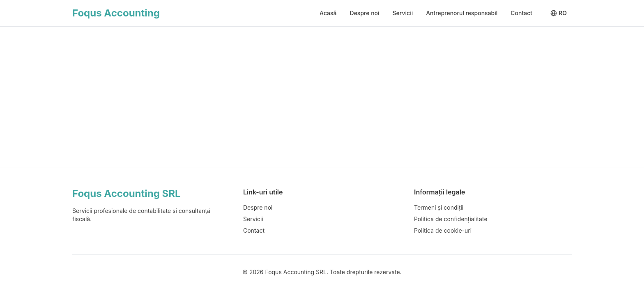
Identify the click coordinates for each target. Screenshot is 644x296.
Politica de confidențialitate (451, 219)
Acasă (328, 13)
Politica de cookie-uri (443, 230)
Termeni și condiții (439, 207)
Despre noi (365, 13)
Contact (521, 13)
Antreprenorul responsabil (462, 13)
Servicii (403, 13)
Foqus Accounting (116, 13)
